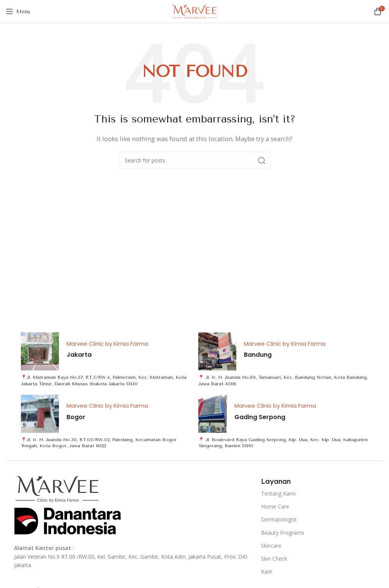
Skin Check (274, 559)
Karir (267, 571)
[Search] (194, 161)
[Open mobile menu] (18, 11)
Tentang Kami (278, 493)
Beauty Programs (283, 533)
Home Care (275, 506)
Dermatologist (279, 519)
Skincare (271, 546)
